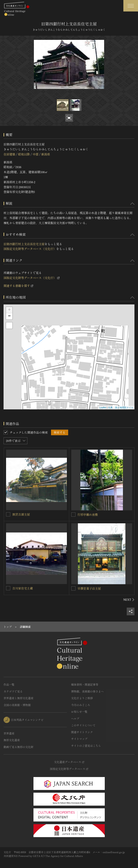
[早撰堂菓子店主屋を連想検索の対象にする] (73, 588)
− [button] (9, 316)
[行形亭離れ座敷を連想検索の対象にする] (73, 515)
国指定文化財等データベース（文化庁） (30, 249)
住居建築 (9, 154)
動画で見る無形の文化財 (19, 747)
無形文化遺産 (12, 740)
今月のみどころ (81, 705)
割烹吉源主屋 (21, 514)
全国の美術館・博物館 (17, 705)
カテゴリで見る (13, 691)
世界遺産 (9, 733)
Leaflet (103, 408)
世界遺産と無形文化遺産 (19, 698)
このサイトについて (83, 725)
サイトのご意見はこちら (86, 746)
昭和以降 (24, 154)
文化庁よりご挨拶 (82, 698)
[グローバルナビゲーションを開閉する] (131, 6)
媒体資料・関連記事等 (85, 684)
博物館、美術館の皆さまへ (87, 691)
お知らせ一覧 (79, 712)
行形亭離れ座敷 (88, 515)
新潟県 (46, 154)
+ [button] (9, 310)
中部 (36, 154)
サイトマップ (79, 739)
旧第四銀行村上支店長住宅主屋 (24, 244)
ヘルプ (75, 718)
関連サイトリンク (82, 732)
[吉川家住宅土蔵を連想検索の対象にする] (8, 588)
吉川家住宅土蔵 (23, 588)
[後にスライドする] (129, 600)
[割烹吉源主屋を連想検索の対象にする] (8, 514)
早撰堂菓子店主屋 (89, 588)
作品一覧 (9, 684)
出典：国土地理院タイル (121, 408)
